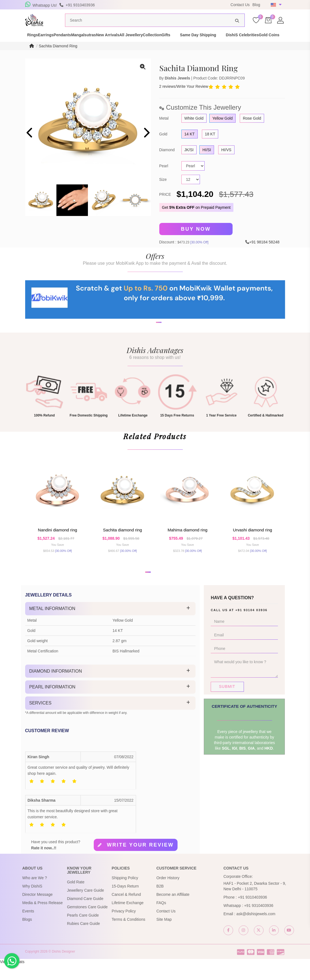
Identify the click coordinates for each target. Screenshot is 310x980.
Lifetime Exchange (128, 918)
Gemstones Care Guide (87, 923)
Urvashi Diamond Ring (252, 543)
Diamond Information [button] (56, 687)
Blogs (27, 935)
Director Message (38, 910)
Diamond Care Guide (85, 914)
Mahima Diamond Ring (187, 543)
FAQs (161, 918)
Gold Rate (76, 898)
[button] (152, 351)
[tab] (110, 624)
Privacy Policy (124, 927)
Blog (256, 5)
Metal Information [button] (52, 624)
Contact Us (240, 5)
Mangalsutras (98, 43)
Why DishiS (32, 902)
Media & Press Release (43, 918)
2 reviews (167, 97)
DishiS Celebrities (29, 48)
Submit (227, 702)
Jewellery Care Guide (85, 906)
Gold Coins (66, 48)
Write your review (140, 860)
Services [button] (41, 718)
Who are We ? (35, 893)
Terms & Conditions (128, 935)
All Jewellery (165, 43)
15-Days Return (125, 902)
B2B (160, 902)
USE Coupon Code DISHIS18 (192, 5)
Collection (196, 43)
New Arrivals (132, 43)
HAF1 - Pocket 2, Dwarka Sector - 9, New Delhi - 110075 (255, 902)
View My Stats (12, 977)
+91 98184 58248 (264, 252)
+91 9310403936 (252, 913)
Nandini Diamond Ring (58, 543)
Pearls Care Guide (83, 931)
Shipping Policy (125, 893)
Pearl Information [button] (52, 703)
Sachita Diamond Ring (58, 56)
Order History (168, 893)
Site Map (164, 935)
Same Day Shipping (252, 43)
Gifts (219, 43)
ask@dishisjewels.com (256, 929)
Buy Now (196, 240)
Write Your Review (192, 97)
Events (28, 927)
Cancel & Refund (126, 910)
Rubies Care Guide (83, 939)
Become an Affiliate (173, 910)
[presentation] (30, 144)
